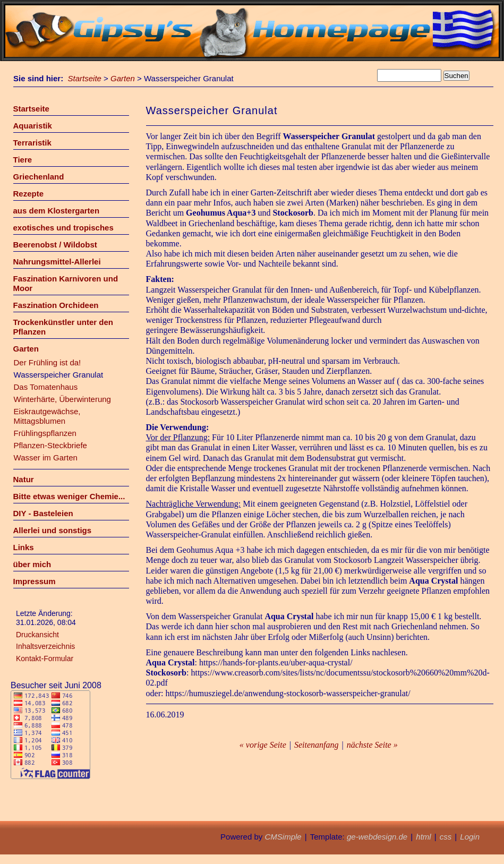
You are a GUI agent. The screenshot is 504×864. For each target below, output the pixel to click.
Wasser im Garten (46, 457)
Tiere (23, 160)
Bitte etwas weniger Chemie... (69, 496)
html (423, 837)
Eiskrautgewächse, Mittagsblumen (47, 416)
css (446, 837)
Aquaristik (33, 126)
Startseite (85, 78)
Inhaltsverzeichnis (45, 646)
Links (24, 547)
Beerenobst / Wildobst (55, 245)
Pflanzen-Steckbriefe (50, 445)
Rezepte (29, 194)
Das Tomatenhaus (46, 387)
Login (470, 837)
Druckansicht (37, 635)
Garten (123, 78)
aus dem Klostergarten (57, 211)
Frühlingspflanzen (45, 433)
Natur (24, 479)
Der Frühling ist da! (48, 362)
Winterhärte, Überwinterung (62, 399)
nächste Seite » (372, 745)
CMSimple (283, 837)
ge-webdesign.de (377, 837)
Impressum (35, 581)
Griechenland (39, 177)
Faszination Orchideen (56, 305)
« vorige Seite (263, 745)
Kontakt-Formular (45, 658)
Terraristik (32, 143)
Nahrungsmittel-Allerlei (57, 262)
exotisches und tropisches (63, 228)
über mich (32, 564)
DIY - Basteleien (43, 513)
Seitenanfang (317, 745)
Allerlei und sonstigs (53, 530)
